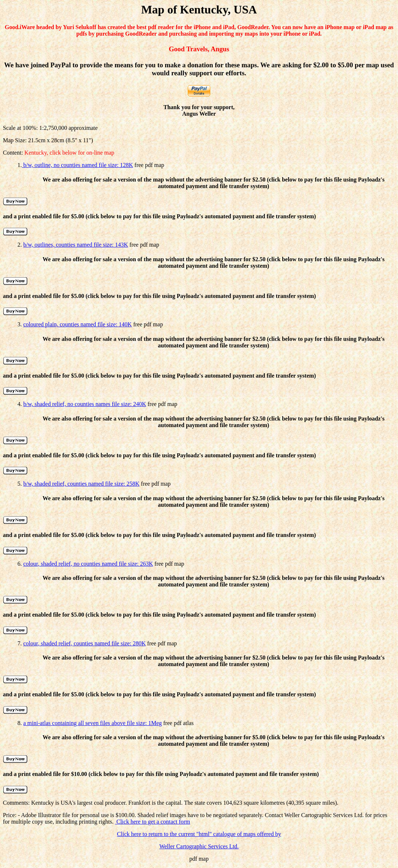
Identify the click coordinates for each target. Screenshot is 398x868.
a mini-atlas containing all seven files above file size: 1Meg (93, 723)
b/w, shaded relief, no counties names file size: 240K (85, 404)
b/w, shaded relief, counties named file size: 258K (81, 484)
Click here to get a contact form (153, 822)
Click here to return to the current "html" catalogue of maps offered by (199, 834)
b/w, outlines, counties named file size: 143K (76, 245)
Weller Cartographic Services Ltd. (199, 846)
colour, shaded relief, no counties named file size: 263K (88, 564)
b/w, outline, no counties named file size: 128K (77, 165)
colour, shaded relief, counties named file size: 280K (85, 643)
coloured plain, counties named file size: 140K (77, 324)
